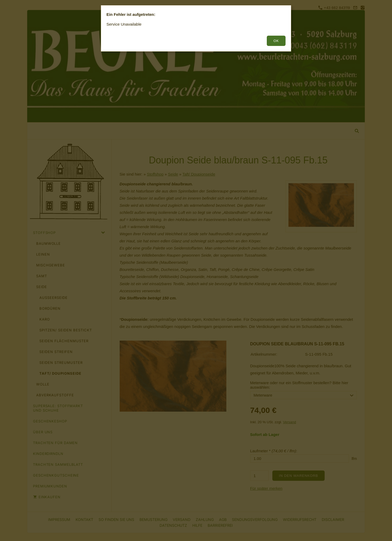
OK (276, 41)
